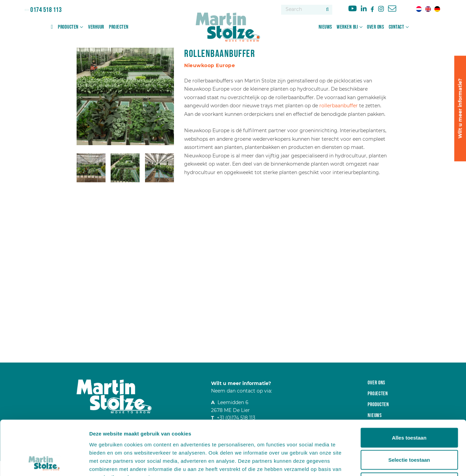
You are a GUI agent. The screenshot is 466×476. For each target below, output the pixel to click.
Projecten (119, 27)
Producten (68, 27)
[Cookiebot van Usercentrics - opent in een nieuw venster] (44, 463)
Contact (397, 27)
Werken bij (347, 27)
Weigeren (409, 431)
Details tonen (368, 463)
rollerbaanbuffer (339, 106)
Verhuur (96, 27)
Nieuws (325, 27)
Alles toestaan (409, 387)
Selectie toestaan (409, 409)
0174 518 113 (46, 10)
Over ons (375, 27)
